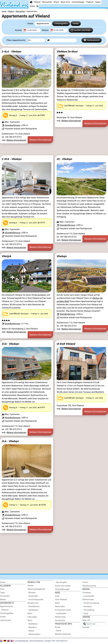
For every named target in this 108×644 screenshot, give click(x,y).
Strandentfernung (13, 125)
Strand (56, 2)
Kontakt (86, 627)
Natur (30, 613)
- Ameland (87, 607)
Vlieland (37, 2)
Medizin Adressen (63, 634)
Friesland (87, 593)
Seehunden (60, 607)
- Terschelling (88, 610)
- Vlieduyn (4, 610)
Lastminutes (5, 620)
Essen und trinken (63, 586)
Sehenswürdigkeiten (36, 589)
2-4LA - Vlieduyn (12, 52)
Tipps (2, 593)
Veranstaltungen (78, 2)
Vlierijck (7, 256)
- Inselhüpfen (61, 613)
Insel (2, 589)
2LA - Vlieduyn (10, 441)
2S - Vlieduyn (64, 159)
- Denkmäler (33, 596)
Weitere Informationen (16, 140)
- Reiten (31, 631)
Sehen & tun (65, 2)
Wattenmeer (60, 617)
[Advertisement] (54, 149)
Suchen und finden (81, 30)
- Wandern (32, 627)
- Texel (85, 613)
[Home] (31, 2)
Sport (30, 620)
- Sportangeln (61, 582)
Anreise (19, 30)
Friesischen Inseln (63, 610)
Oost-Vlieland (61, 600)
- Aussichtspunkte (35, 600)
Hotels (76, 24)
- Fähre (58, 631)
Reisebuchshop (89, 586)
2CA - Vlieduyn (10, 344)
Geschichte (60, 620)
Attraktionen (33, 603)
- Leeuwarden (88, 596)
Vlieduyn (62, 256)
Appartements (43, 24)
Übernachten (47, 2)
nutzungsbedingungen (21, 641)
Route (58, 627)
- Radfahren (33, 624)
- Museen (32, 593)
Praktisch (90, 2)
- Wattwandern (34, 634)
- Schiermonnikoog (91, 603)
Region (98, 2)
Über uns (86, 620)
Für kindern (5, 596)
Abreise (45, 30)
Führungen (32, 617)
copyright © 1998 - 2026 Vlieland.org (56, 641)
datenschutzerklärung (36, 641)
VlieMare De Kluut (67, 52)
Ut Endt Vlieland (66, 344)
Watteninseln (88, 600)
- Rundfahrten (34, 607)
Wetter (32, 6)
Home (3, 582)
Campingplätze (61, 24)
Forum (85, 582)
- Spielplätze (33, 610)
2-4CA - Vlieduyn (12, 159)
